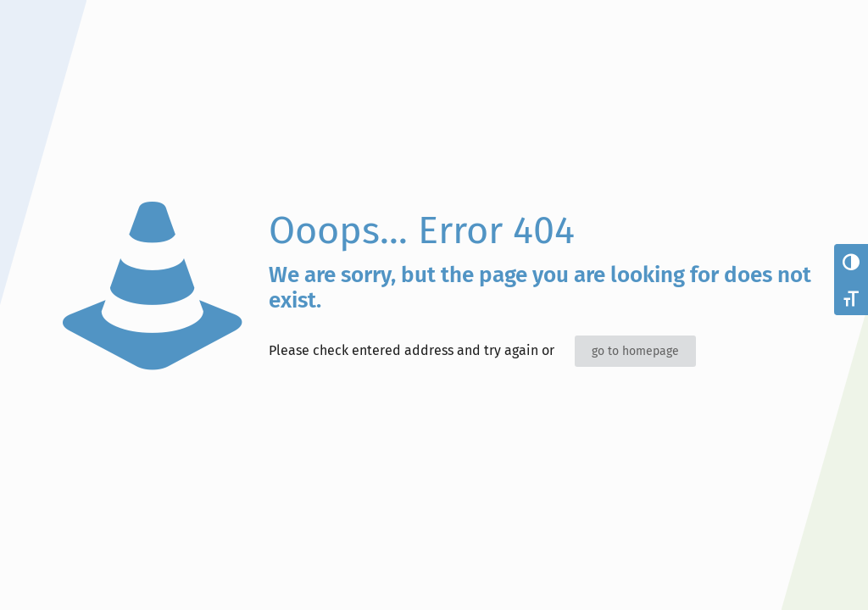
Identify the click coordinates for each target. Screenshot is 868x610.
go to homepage (635, 351)
